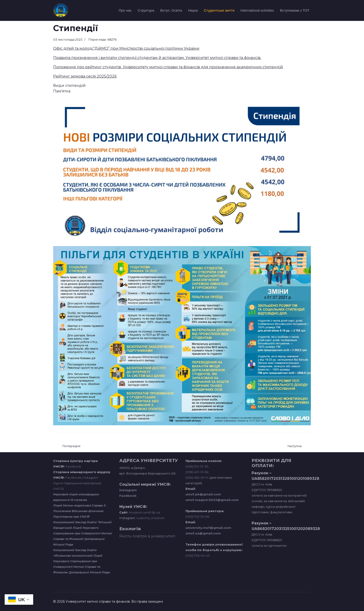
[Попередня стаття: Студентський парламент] (71, 446)
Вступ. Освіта (171, 10)
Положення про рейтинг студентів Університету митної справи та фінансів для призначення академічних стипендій (168, 67)
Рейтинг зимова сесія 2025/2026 (85, 76)
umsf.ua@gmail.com (203, 533)
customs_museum (150, 518)
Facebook (73, 466)
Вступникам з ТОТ (295, 10)
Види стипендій (69, 86)
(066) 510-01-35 (197, 466)
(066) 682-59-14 (197, 478)
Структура (146, 10)
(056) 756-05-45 (198, 556)
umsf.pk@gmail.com (203, 494)
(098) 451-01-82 (197, 472)
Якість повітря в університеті (147, 536)
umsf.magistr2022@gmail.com (212, 500)
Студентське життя (219, 10)
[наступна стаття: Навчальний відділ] (295, 446)
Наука (193, 10)
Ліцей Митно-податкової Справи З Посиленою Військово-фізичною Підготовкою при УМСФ (79, 511)
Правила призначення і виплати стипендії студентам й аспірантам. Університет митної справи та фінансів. (157, 58)
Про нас (125, 10)
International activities (257, 10)
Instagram (90, 478)
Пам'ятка (62, 91)
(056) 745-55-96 (197, 517)
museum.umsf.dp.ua (144, 512)
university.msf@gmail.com (208, 528)
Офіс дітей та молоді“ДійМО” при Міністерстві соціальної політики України (126, 48)
